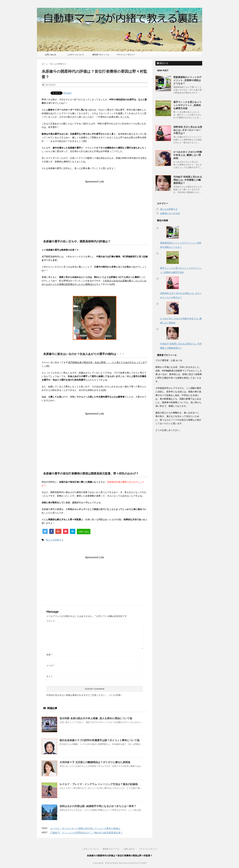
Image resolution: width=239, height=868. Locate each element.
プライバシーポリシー (126, 55)
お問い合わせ (51, 55)
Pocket (67, 93)
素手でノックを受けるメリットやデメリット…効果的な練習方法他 (187, 105)
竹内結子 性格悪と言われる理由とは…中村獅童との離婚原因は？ (188, 180)
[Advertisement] (95, 205)
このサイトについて (76, 55)
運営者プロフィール (101, 55)
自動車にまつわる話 (170, 213)
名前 (49, 655)
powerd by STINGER (137, 863)
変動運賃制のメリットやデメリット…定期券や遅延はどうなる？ (187, 80)
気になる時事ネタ (55, 540)
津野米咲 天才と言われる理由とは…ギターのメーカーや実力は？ (188, 130)
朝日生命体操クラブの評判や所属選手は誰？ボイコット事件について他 (99, 740)
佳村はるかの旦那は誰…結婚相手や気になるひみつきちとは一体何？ (98, 806)
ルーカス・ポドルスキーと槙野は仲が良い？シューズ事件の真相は (85, 828)
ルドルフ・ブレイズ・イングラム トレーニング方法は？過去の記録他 (99, 784)
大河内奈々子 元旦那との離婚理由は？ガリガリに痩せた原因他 (95, 762)
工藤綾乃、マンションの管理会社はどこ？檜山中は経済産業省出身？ (86, 833)
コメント (51, 621)
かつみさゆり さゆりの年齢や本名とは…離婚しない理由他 (188, 155)
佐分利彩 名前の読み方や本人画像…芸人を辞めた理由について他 (96, 718)
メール (50, 665)
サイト (50, 676)
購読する (163, 63)
